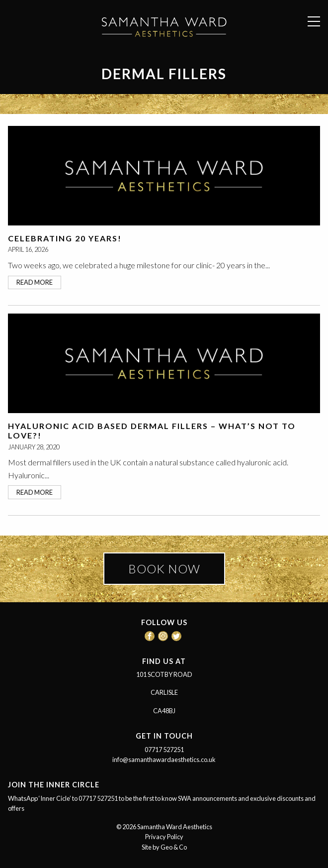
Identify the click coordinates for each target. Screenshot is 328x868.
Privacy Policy (164, 837)
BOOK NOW (164, 569)
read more (35, 282)
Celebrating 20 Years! (65, 238)
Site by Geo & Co (164, 847)
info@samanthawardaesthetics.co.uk (164, 759)
